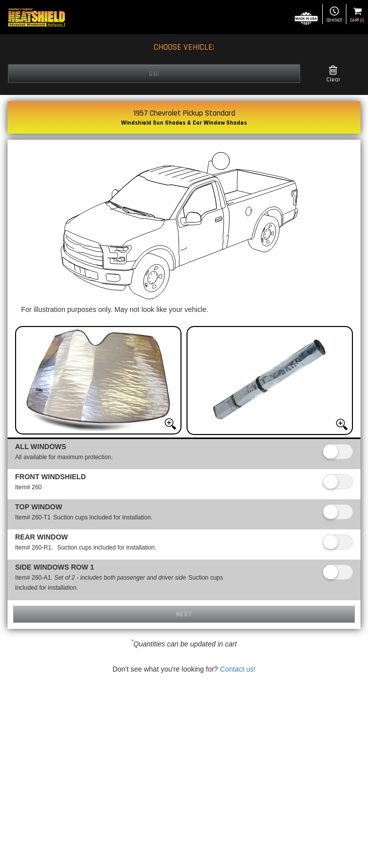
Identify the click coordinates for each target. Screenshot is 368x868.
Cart (357, 15)
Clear (333, 74)
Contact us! (238, 669)
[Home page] (36, 17)
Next (184, 614)
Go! (154, 74)
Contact (334, 15)
